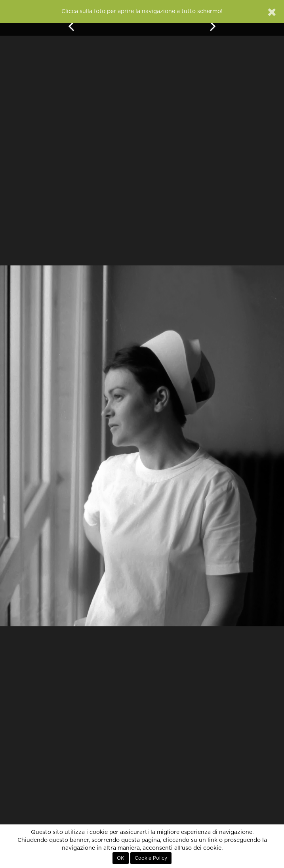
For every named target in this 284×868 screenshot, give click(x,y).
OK (121, 858)
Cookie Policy (151, 858)
